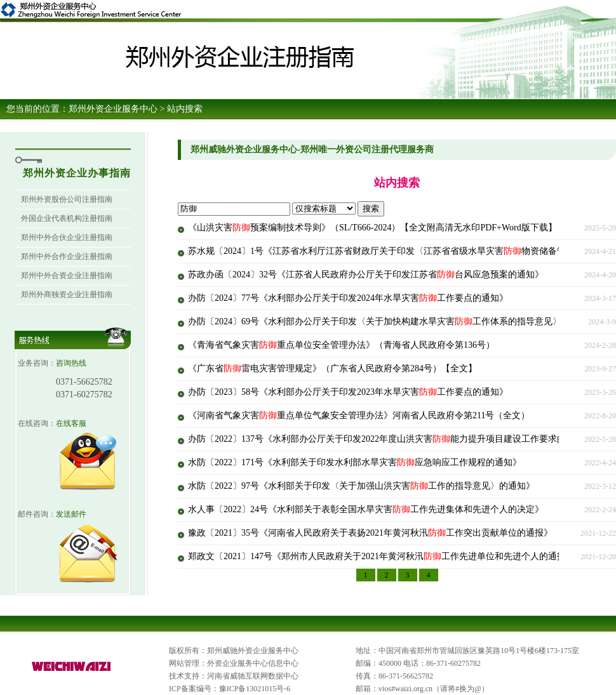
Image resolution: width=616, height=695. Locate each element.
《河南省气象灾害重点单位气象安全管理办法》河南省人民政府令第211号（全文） (359, 415)
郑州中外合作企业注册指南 (67, 256)
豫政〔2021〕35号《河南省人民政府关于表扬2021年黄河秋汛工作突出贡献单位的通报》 (370, 533)
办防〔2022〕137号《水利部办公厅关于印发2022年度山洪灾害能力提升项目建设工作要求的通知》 (390, 439)
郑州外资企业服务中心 (113, 109)
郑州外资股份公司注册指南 (67, 199)
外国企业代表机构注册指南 (67, 218)
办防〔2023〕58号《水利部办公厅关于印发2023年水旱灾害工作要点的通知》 (348, 392)
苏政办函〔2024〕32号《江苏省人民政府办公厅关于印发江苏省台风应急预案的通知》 (366, 275)
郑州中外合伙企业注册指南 (67, 237)
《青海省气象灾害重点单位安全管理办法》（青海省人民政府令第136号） (341, 345)
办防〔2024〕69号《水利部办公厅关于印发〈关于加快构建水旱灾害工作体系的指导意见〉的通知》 (392, 321)
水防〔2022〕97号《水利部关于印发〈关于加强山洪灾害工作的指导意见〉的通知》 (361, 486)
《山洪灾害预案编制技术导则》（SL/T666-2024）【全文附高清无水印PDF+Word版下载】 (372, 228)
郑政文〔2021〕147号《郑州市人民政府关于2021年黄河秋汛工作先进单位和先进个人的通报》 (381, 556)
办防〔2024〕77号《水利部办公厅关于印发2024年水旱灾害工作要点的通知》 (348, 298)
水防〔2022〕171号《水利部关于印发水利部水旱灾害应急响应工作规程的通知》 (355, 462)
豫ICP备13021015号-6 (255, 689)
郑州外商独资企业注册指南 (67, 295)
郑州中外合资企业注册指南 (67, 275)
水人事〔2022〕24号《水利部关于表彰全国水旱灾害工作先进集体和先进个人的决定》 (366, 509)
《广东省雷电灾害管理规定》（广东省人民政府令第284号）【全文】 (332, 368)
